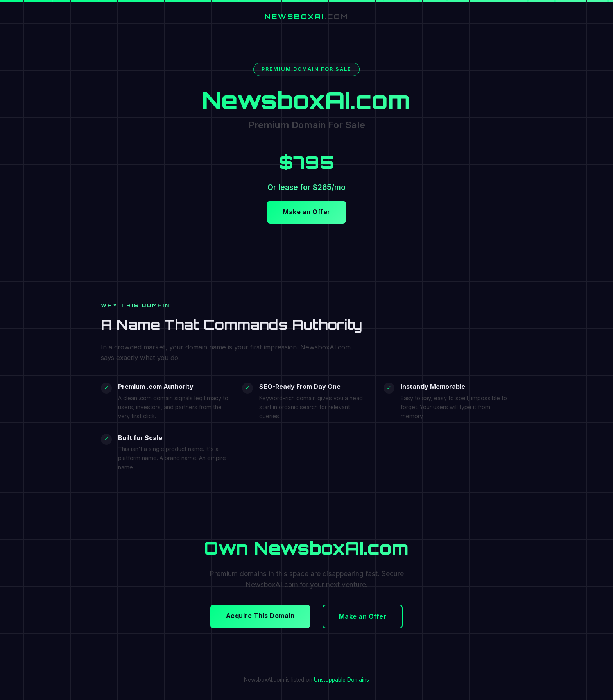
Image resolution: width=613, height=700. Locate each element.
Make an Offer (306, 212)
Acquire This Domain (260, 616)
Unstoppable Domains (341, 680)
